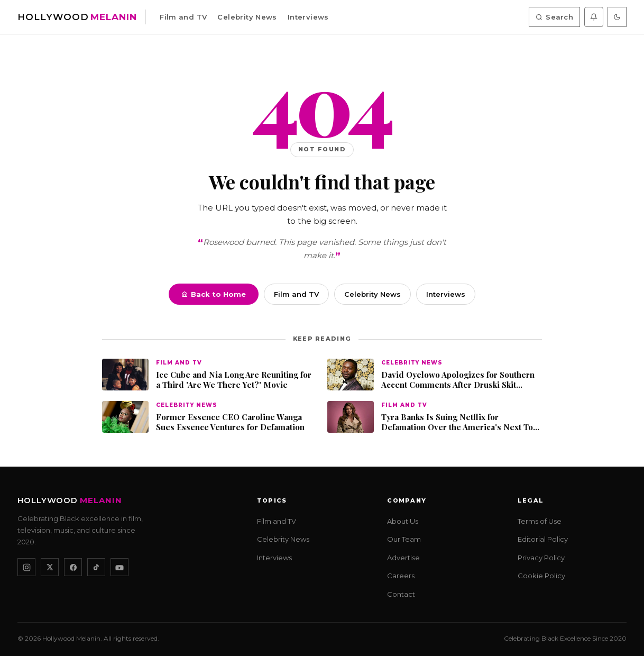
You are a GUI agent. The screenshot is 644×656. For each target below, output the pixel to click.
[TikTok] (96, 567)
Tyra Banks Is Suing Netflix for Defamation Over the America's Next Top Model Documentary (459, 422)
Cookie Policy (541, 576)
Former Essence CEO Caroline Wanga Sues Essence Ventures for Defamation (230, 422)
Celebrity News (247, 17)
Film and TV (183, 17)
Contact (401, 594)
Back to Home (214, 294)
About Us (403, 521)
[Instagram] (26, 567)
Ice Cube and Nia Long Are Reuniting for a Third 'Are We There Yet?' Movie (234, 380)
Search (554, 17)
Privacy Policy (541, 558)
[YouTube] (119, 567)
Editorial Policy (543, 539)
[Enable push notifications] (594, 17)
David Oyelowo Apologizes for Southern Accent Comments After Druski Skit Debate (458, 380)
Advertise (403, 558)
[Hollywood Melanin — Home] (77, 17)
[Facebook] (73, 567)
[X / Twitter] (50, 567)
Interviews (308, 17)
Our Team (404, 539)
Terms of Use (540, 521)
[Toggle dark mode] (617, 17)
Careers (401, 576)
